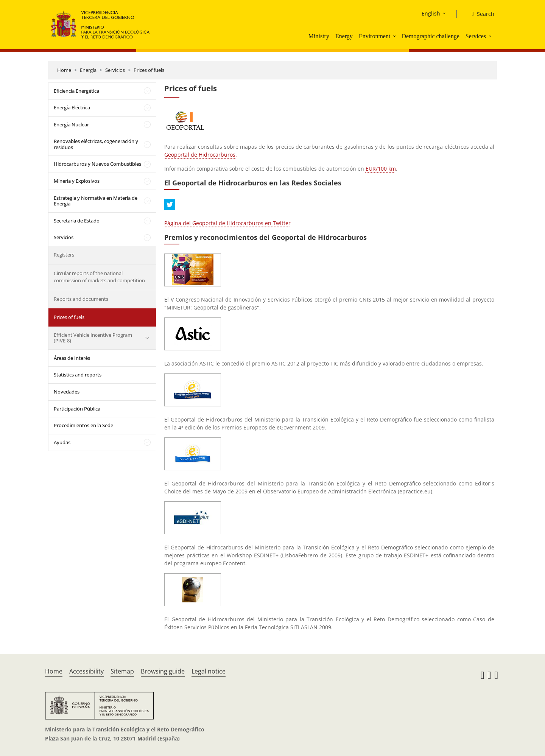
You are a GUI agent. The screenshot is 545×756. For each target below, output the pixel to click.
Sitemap (122, 671)
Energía (88, 70)
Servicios (115, 70)
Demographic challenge (430, 36)
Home (64, 70)
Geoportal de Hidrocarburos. (201, 155)
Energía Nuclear (71, 124)
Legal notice (209, 671)
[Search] (480, 14)
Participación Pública (77, 409)
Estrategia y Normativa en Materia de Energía (96, 201)
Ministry (319, 36)
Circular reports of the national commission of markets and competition (99, 277)
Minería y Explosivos (77, 181)
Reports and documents (81, 299)
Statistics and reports (78, 375)
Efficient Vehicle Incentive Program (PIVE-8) (93, 338)
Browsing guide (163, 671)
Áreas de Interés (72, 358)
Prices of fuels (149, 70)
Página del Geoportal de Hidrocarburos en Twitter (227, 223)
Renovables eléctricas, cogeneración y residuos (96, 144)
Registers (64, 255)
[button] (395, 36)
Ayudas (62, 442)
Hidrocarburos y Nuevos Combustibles (97, 164)
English (431, 13)
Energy (344, 36)
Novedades (67, 392)
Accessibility (86, 671)
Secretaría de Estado (77, 221)
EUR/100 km (381, 169)
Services (476, 36)
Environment (375, 36)
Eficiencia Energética (76, 91)
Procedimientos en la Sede (83, 425)
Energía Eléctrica (72, 107)
